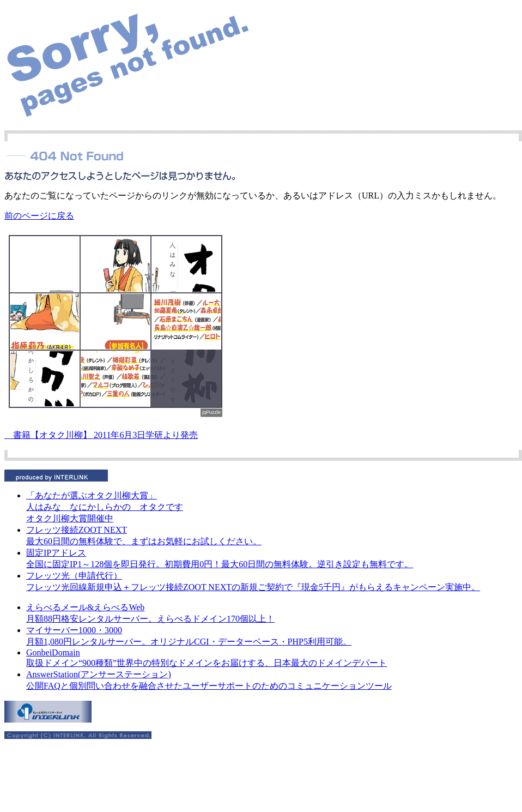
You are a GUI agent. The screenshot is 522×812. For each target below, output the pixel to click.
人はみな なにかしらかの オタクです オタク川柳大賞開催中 (105, 507)
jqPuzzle (211, 412)
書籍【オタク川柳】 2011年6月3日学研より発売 (101, 435)
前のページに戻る (39, 216)
